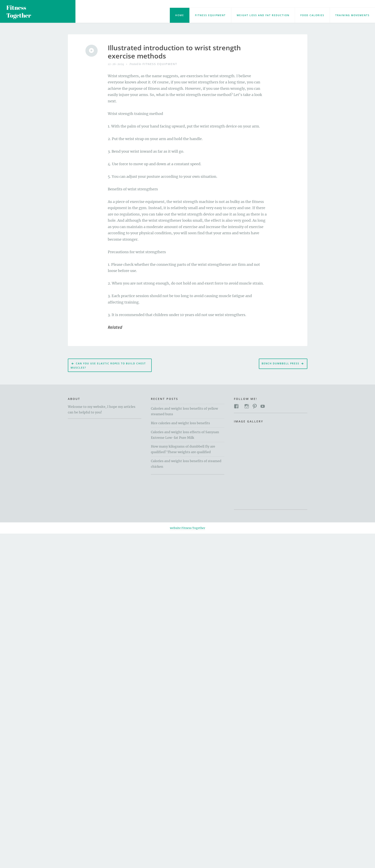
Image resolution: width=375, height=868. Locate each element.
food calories (312, 15)
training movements (352, 15)
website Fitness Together (187, 528)
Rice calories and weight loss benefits (180, 423)
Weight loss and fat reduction (263, 15)
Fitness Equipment (210, 15)
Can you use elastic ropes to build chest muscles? (108, 365)
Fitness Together (19, 11)
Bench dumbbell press (281, 363)
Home (180, 15)
